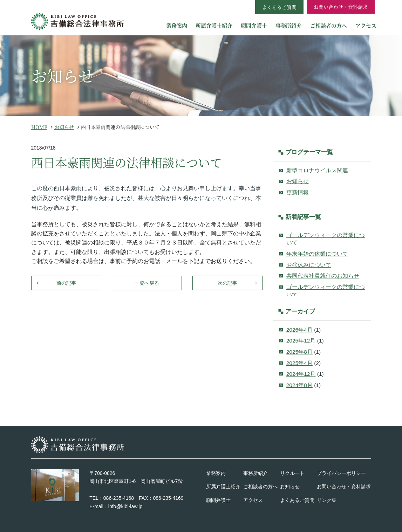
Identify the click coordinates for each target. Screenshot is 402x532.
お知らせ (298, 181)
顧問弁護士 (254, 25)
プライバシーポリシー (341, 473)
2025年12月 (301, 341)
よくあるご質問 (297, 500)
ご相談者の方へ (329, 25)
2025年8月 (299, 352)
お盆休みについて (309, 265)
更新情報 (298, 192)
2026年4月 (299, 330)
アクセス (366, 25)
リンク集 (327, 500)
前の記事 (66, 283)
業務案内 (177, 25)
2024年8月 (299, 385)
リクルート (292, 473)
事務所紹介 (289, 25)
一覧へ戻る (147, 283)
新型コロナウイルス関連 (317, 170)
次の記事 (227, 283)
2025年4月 (299, 363)
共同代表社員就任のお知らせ (323, 276)
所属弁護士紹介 (214, 25)
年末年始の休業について (317, 254)
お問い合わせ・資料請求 (341, 7)
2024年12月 (301, 374)
